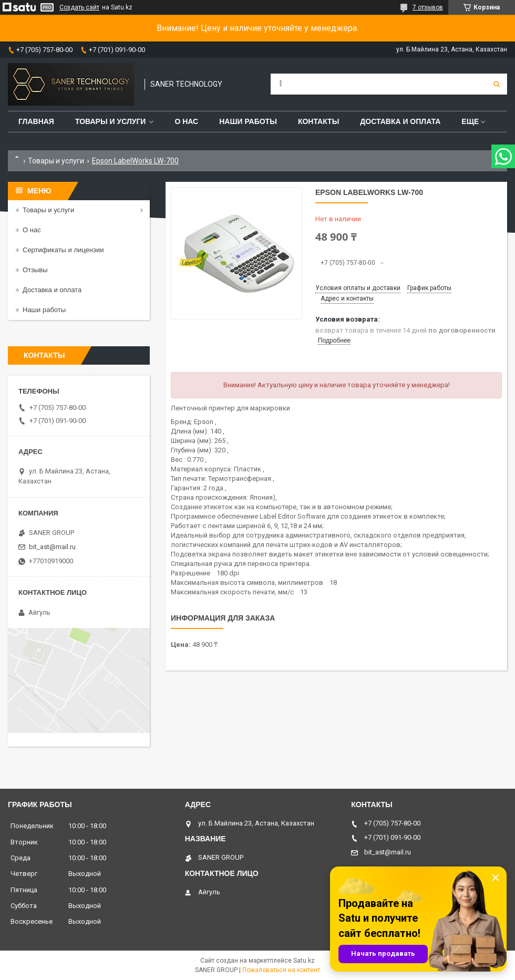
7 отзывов (428, 7)
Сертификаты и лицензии (63, 250)
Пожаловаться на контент (281, 970)
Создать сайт (79, 7)
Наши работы (248, 121)
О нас (186, 121)
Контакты (318, 121)
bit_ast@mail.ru (52, 547)
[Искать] (497, 84)
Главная (36, 121)
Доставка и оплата (400, 121)
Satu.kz (304, 961)
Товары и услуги (111, 121)
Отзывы (35, 270)
